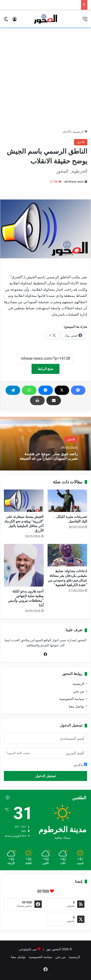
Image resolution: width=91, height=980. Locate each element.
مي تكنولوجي (28, 949)
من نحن (79, 691)
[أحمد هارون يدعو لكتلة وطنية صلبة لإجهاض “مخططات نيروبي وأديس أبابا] (24, 565)
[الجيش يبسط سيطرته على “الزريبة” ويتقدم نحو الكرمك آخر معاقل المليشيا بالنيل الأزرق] (24, 501)
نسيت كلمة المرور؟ (18, 753)
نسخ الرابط (45, 369)
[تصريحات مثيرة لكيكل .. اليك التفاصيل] (67, 501)
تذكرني (80, 765)
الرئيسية (80, 132)
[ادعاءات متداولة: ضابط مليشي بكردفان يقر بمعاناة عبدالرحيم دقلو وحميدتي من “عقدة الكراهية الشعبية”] (67, 555)
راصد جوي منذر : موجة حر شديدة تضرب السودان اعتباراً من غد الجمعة (49, 456)
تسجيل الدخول (45, 776)
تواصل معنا (76, 706)
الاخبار (66, 132)
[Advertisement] (45, 78)
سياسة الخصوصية (72, 699)
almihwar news (74, 182)
